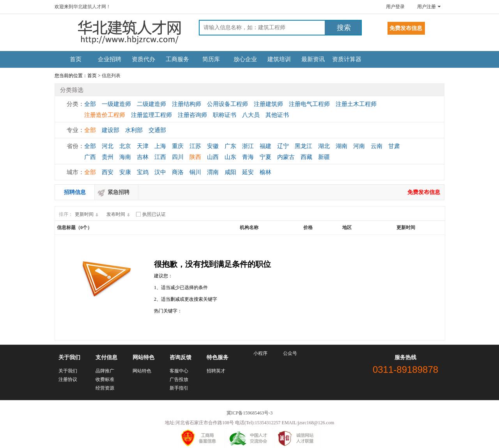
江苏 (195, 146)
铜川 (195, 172)
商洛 (178, 172)
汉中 (160, 172)
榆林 (265, 172)
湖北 (324, 146)
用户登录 (395, 7)
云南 (377, 146)
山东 (230, 157)
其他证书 (277, 115)
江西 (160, 157)
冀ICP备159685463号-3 (250, 413)
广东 (230, 146)
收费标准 (105, 379)
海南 (125, 157)
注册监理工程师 (151, 115)
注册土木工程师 (356, 104)
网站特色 (142, 371)
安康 (125, 172)
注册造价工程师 (105, 115)
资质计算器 (347, 59)
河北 (108, 146)
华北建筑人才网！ (92, 7)
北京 (125, 146)
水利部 (134, 130)
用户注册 (426, 7)
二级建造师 (151, 104)
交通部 (157, 130)
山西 (213, 157)
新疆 (324, 157)
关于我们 (68, 371)
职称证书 (225, 115)
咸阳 (230, 172)
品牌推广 (105, 371)
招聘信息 (75, 192)
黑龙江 (303, 146)
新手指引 (179, 388)
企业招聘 (110, 59)
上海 (160, 146)
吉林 (143, 157)
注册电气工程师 (309, 104)
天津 (143, 146)
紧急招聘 (119, 192)
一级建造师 (116, 104)
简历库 (211, 59)
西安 (108, 172)
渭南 (213, 172)
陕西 (195, 157)
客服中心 (179, 371)
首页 (76, 59)
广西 (90, 157)
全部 (90, 104)
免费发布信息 (424, 192)
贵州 (108, 157)
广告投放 (179, 379)
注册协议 (68, 379)
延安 (248, 172)
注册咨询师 (192, 115)
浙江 (248, 146)
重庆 (178, 146)
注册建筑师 (268, 104)
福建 (265, 146)
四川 (178, 157)
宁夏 (265, 157)
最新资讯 (313, 59)
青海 (248, 157)
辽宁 (283, 146)
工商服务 (177, 59)
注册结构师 (187, 104)
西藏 (306, 157)
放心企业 (245, 59)
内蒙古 (286, 157)
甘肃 (394, 146)
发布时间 (119, 214)
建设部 (111, 130)
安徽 (213, 146)
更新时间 (88, 214)
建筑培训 (279, 59)
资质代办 (143, 59)
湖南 (342, 146)
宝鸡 (143, 172)
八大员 (251, 115)
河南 (359, 146)
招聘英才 (216, 371)
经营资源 (105, 388)
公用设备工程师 (227, 104)
